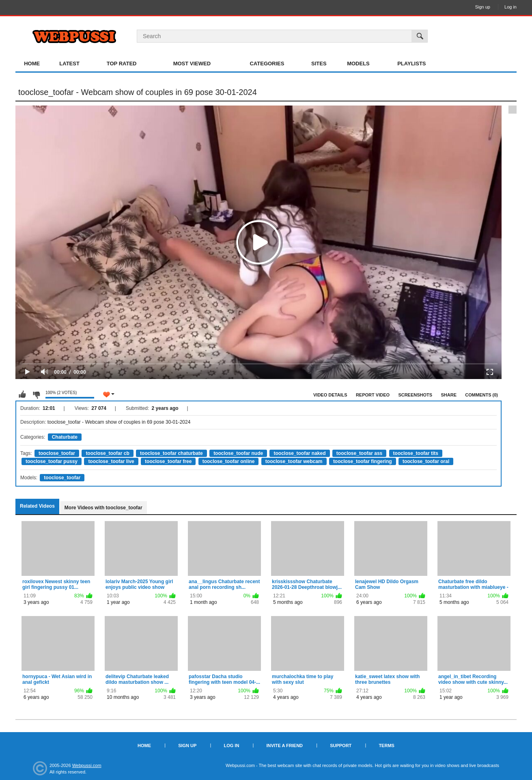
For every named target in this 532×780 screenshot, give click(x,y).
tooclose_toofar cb (107, 453)
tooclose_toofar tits (416, 453)
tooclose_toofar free (168, 461)
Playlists (411, 64)
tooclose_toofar (57, 453)
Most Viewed (192, 64)
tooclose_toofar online (229, 461)
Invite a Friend (284, 746)
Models (358, 64)
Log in (510, 7)
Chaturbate (65, 437)
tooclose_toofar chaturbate (171, 453)
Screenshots (415, 395)
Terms (387, 746)
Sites (319, 64)
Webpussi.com (87, 765)
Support (341, 746)
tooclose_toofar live (111, 461)
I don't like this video (36, 394)
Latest (69, 64)
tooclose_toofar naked (299, 453)
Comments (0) (481, 395)
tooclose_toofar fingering (363, 461)
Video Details (330, 395)
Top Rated (122, 64)
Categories (267, 64)
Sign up (483, 7)
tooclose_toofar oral (426, 461)
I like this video (22, 394)
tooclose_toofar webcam (294, 461)
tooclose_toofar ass (359, 453)
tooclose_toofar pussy (52, 461)
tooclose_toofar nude (238, 453)
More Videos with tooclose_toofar (103, 508)
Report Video (373, 395)
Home (32, 64)
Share (449, 395)
